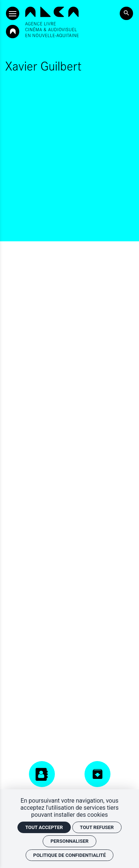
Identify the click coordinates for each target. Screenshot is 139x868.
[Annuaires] (42, 779)
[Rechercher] (126, 13)
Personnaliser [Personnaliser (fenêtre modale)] (69, 841)
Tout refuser (97, 827)
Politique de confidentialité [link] (70, 855)
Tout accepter (44, 827)
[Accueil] (52, 22)
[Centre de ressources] (97, 782)
